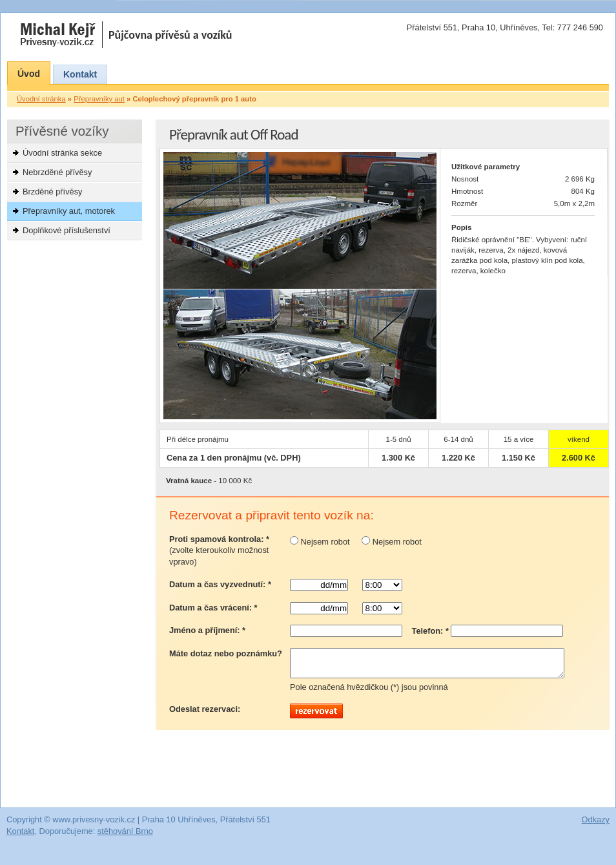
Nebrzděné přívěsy (57, 172)
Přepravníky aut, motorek (69, 211)
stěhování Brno (125, 837)
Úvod (29, 74)
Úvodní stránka (41, 99)
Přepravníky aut (99, 99)
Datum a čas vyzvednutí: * (220, 584)
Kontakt (80, 74)
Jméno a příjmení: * (207, 630)
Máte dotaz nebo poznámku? (226, 653)
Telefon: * (430, 631)
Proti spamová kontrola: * (219, 551)
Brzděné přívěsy (52, 192)
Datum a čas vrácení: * (213, 608)
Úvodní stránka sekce (62, 153)
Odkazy (596, 825)
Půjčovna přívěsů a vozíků (170, 35)
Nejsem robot (320, 542)
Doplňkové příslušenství (67, 230)
